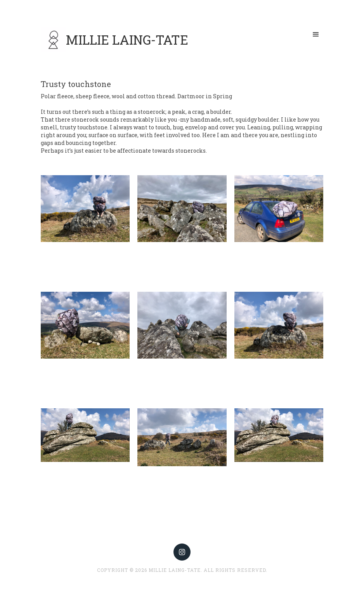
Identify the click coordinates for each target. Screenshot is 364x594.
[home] (114, 40)
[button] (316, 35)
